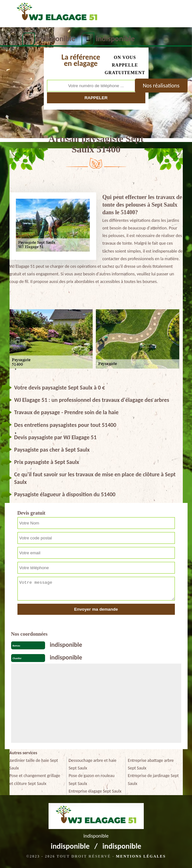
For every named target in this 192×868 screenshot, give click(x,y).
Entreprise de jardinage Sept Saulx (153, 779)
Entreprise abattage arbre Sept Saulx (151, 764)
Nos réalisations (161, 86)
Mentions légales (141, 856)
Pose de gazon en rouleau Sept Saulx (92, 779)
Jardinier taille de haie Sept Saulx (34, 764)
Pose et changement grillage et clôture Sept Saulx (35, 779)
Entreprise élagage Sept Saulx (95, 791)
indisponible (56, 39)
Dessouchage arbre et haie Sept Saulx (93, 764)
